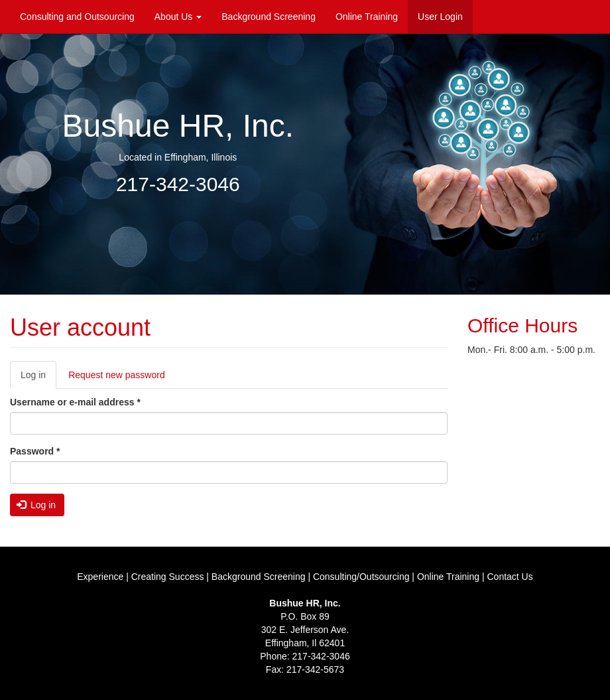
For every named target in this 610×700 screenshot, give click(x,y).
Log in (38, 379)
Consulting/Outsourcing (361, 577)
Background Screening (269, 17)
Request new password (117, 375)
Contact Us (510, 577)
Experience (100, 577)
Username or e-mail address (75, 402)
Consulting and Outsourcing (77, 17)
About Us (178, 17)
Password (35, 451)
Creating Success (168, 577)
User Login (440, 17)
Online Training (367, 17)
